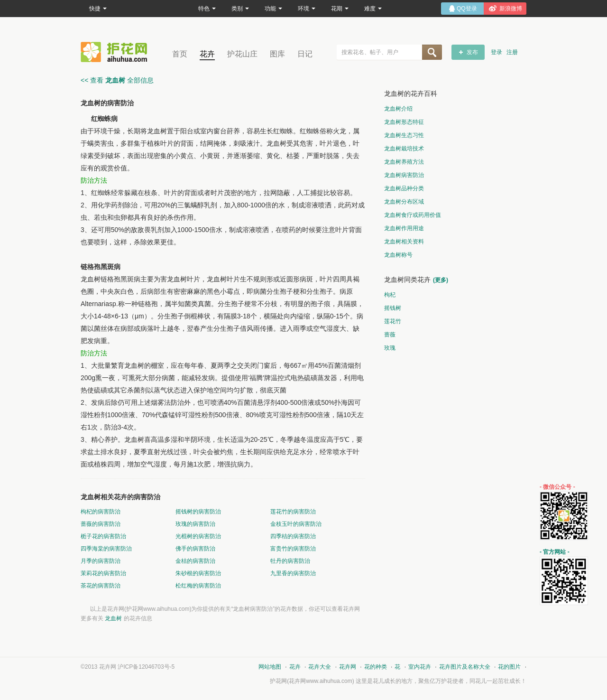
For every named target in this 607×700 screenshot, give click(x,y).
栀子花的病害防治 (103, 536)
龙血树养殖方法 (404, 162)
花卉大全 (320, 667)
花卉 (207, 54)
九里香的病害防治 (293, 573)
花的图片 (509, 667)
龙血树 (113, 618)
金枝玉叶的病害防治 (296, 524)
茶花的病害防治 (101, 586)
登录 (497, 52)
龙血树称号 (398, 255)
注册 (512, 52)
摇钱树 (393, 308)
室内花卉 (420, 667)
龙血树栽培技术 (404, 149)
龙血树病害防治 (404, 175)
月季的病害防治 (101, 561)
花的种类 (376, 667)
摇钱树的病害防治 (198, 512)
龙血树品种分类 (404, 188)
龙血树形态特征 (404, 122)
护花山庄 (242, 54)
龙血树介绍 (398, 109)
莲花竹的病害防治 (293, 512)
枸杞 (390, 295)
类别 (240, 9)
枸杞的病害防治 (101, 512)
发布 (472, 52)
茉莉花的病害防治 (103, 573)
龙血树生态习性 (404, 135)
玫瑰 (390, 348)
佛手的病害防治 (195, 549)
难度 (373, 9)
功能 (273, 9)
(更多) (441, 280)
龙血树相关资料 (404, 242)
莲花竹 (393, 321)
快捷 (98, 9)
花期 (340, 9)
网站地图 (270, 667)
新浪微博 (511, 9)
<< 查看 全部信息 (117, 80)
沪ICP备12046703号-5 (146, 667)
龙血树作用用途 (404, 228)
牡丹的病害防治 (290, 561)
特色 (207, 9)
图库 (277, 54)
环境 (307, 9)
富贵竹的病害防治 (293, 549)
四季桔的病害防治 (293, 536)
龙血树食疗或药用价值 (413, 215)
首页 (180, 54)
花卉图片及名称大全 (465, 667)
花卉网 (116, 52)
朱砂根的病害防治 (198, 573)
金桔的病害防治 (195, 561)
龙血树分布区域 (404, 202)
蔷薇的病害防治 (101, 524)
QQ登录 (467, 9)
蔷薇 (390, 335)
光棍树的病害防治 (198, 536)
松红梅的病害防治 (198, 586)
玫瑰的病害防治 (195, 524)
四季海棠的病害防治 (106, 549)
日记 (305, 54)
